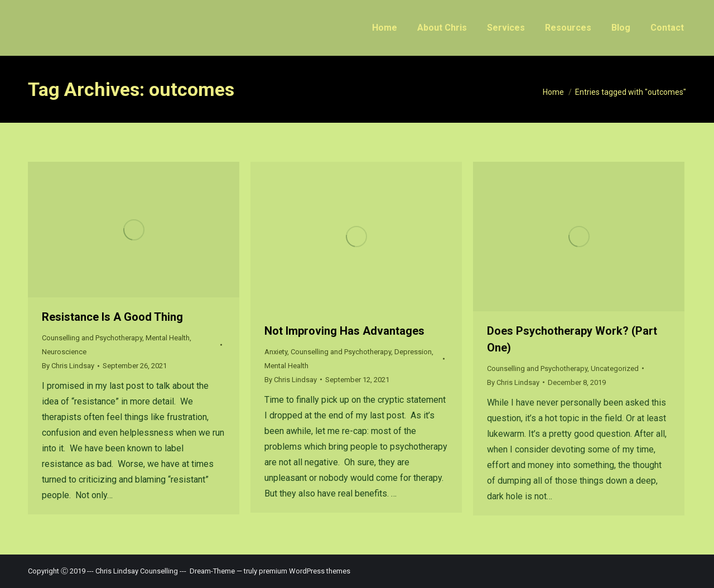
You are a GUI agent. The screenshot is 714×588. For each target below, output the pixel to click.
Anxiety (276, 352)
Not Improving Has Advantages (344, 331)
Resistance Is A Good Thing (112, 317)
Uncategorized (615, 368)
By (68, 366)
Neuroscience (64, 352)
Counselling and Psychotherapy (92, 338)
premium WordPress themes (305, 571)
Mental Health (168, 338)
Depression (413, 352)
